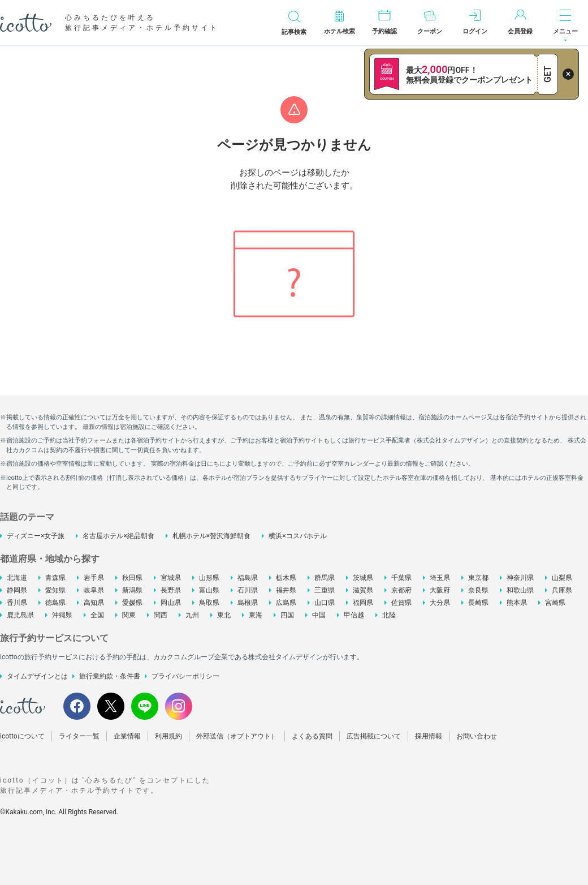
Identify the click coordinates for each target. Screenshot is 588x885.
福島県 (248, 578)
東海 (256, 615)
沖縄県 (62, 615)
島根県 (248, 603)
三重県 (325, 590)
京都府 (401, 590)
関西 (161, 615)
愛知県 (55, 590)
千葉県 (401, 578)
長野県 (171, 590)
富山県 (209, 590)
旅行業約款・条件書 (110, 676)
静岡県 (17, 590)
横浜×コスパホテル (297, 536)
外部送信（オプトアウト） (237, 736)
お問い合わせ (477, 736)
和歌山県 (520, 590)
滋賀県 (363, 590)
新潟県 (132, 590)
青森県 (55, 578)
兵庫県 (562, 590)
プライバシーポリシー (185, 676)
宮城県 (171, 578)
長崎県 (478, 603)
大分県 (440, 603)
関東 (129, 615)
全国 (97, 615)
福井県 (286, 590)
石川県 (248, 590)
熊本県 (517, 603)
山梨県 (562, 578)
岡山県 (171, 603)
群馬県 (325, 578)
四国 (287, 615)
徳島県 (55, 603)
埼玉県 (440, 578)
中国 (319, 615)
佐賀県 (401, 603)
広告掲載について (374, 736)
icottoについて (22, 736)
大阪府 (440, 590)
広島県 (286, 603)
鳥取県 (209, 603)
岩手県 (94, 578)
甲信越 (354, 615)
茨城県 (363, 578)
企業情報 (127, 736)
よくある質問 (312, 736)
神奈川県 (520, 578)
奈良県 (478, 590)
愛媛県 (132, 603)
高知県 (94, 603)
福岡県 (363, 603)
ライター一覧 (79, 736)
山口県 (325, 603)
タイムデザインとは (37, 676)
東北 (224, 615)
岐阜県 (94, 590)
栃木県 (286, 578)
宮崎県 (555, 603)
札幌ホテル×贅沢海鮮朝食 (211, 536)
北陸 (389, 615)
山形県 (209, 578)
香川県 (17, 603)
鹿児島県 (20, 615)
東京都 (478, 578)
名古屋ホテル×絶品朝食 (118, 536)
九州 (192, 615)
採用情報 (429, 736)
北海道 (17, 578)
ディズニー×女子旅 (36, 536)
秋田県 (132, 578)
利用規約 (168, 736)
